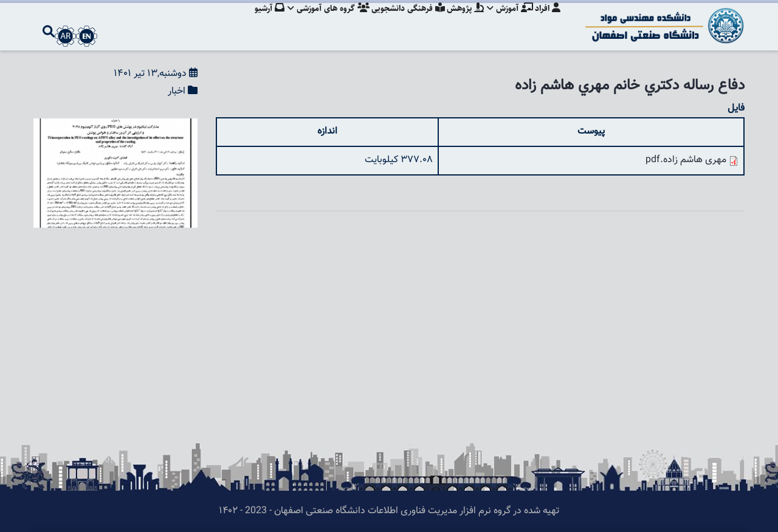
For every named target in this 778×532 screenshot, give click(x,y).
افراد (548, 21)
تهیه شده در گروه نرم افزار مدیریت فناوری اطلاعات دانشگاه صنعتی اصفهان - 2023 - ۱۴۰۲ (389, 511)
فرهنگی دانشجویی (403, 21)
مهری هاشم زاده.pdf (686, 160)
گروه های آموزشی (321, 21)
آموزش (508, 21)
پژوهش (462, 21)
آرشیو (260, 21)
